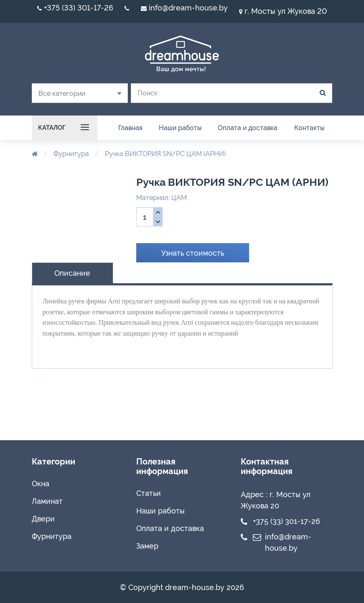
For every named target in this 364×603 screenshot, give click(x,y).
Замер (147, 546)
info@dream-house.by (184, 8)
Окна (41, 484)
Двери (43, 519)
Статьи (149, 493)
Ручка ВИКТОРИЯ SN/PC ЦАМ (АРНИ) (165, 154)
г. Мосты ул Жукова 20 (283, 11)
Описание (72, 273)
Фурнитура (71, 154)
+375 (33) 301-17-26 (75, 8)
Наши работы (160, 511)
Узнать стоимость (193, 253)
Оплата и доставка (170, 528)
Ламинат (47, 501)
